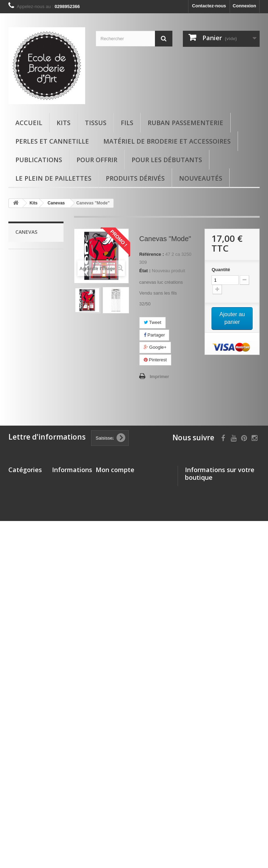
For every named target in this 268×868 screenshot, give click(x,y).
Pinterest (155, 360)
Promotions (65, 664)
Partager (154, 335)
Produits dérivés (135, 178)
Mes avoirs (107, 674)
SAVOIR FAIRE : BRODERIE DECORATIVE (33, 319)
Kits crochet (32, 297)
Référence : (152, 254)
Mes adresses (110, 683)
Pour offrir (97, 160)
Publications (39, 160)
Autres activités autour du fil (33, 367)
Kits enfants (32, 286)
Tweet (152, 322)
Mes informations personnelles (129, 692)
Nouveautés (201, 178)
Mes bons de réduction (120, 701)
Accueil (29, 123)
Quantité (221, 270)
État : (145, 271)
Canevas (29, 340)
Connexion (244, 6)
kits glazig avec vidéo (33, 270)
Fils (127, 123)
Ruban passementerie (185, 123)
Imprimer (159, 377)
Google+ (155, 347)
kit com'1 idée (34, 351)
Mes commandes (114, 664)
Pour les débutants (167, 160)
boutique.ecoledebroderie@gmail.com (225, 732)
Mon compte (115, 653)
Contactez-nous (209, 6)
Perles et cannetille (52, 141)
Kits (64, 123)
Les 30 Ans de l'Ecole (30, 410)
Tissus (96, 123)
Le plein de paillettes (53, 178)
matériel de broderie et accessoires (167, 141)
